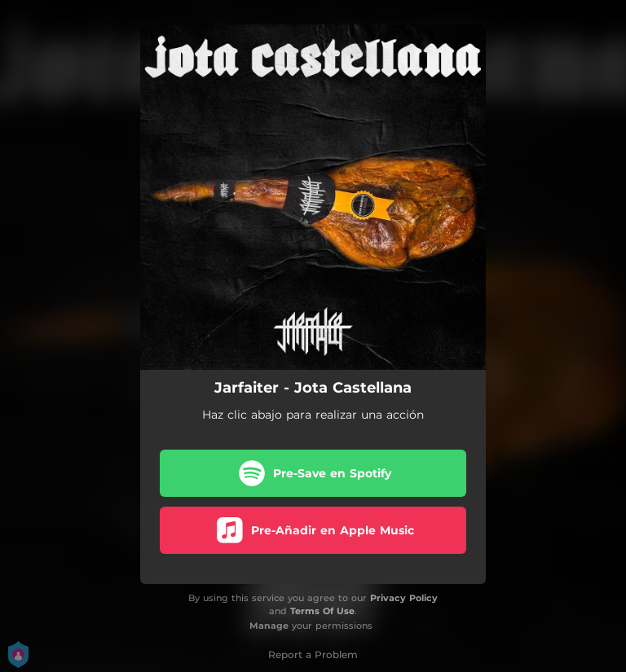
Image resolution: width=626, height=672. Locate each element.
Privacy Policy (404, 598)
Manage (269, 626)
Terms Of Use (322, 611)
